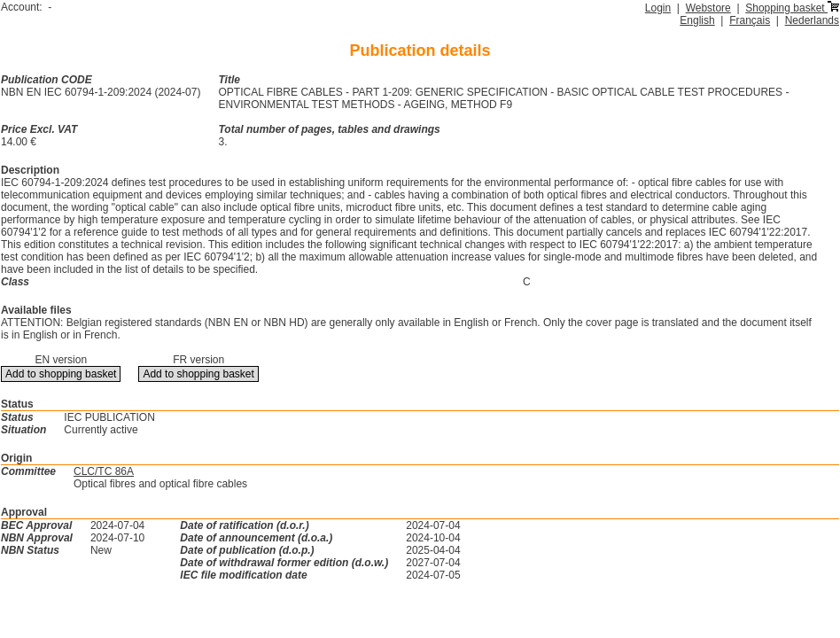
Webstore (708, 8)
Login (658, 8)
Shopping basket (792, 8)
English (697, 20)
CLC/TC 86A (104, 471)
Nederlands (812, 20)
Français (750, 20)
